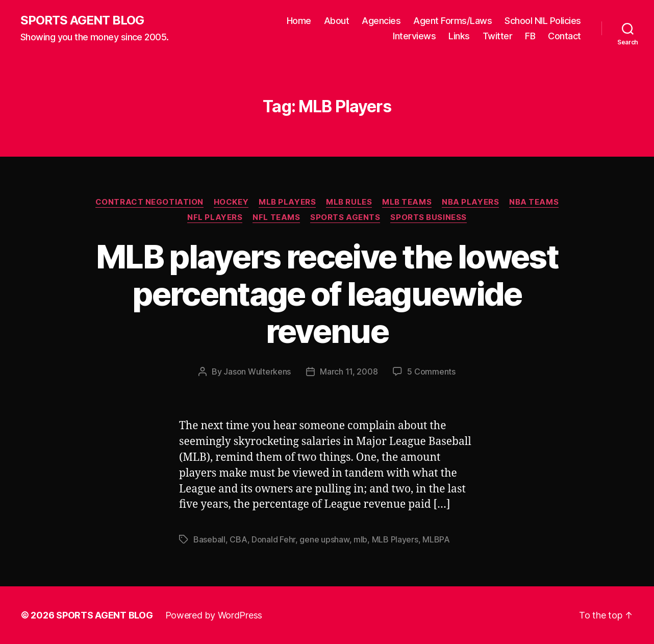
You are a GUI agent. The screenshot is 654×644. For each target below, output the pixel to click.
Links (459, 36)
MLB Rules (349, 202)
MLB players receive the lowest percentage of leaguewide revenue (327, 294)
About (337, 21)
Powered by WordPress (214, 615)
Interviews (414, 36)
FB (530, 36)
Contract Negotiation (149, 202)
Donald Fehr (273, 539)
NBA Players (470, 202)
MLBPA (436, 539)
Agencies (381, 21)
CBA (238, 539)
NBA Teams (534, 202)
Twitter (498, 36)
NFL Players (215, 217)
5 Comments (431, 371)
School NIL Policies (543, 21)
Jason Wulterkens (257, 371)
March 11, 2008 (349, 371)
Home (299, 21)
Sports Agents (345, 217)
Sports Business (428, 217)
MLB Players (287, 202)
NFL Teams (276, 217)
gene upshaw (324, 539)
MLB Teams (407, 202)
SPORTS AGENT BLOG (82, 20)
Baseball (209, 539)
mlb (360, 539)
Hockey (231, 202)
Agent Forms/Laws (452, 21)
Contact (564, 36)
